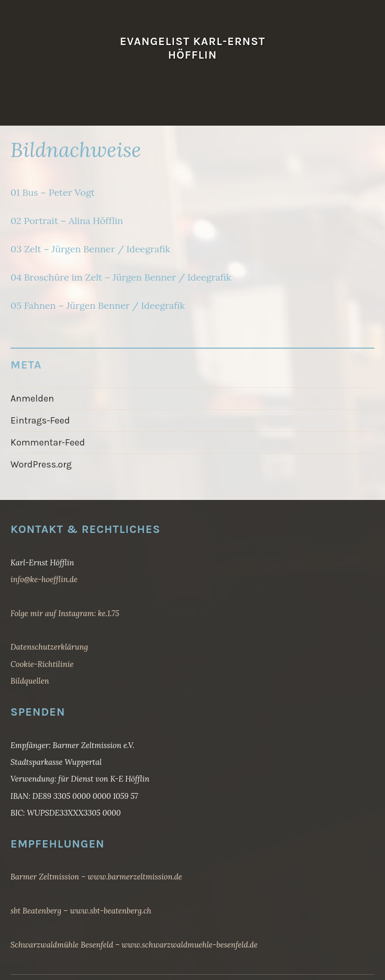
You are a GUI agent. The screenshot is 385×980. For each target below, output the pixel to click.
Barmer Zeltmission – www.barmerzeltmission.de (96, 877)
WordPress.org (41, 464)
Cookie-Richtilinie (42, 664)
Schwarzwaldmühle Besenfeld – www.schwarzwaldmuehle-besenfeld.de (134, 945)
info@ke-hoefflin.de (44, 579)
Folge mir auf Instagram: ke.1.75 (65, 613)
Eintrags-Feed (40, 420)
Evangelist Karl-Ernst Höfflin (193, 48)
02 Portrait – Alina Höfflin (67, 221)
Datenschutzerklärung (49, 647)
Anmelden (32, 398)
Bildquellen (30, 681)
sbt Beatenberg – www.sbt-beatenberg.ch (81, 911)
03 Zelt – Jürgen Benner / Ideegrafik (90, 249)
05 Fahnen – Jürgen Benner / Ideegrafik (98, 305)
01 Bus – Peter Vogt (53, 192)
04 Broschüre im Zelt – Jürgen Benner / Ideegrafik (121, 277)
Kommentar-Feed (48, 442)
